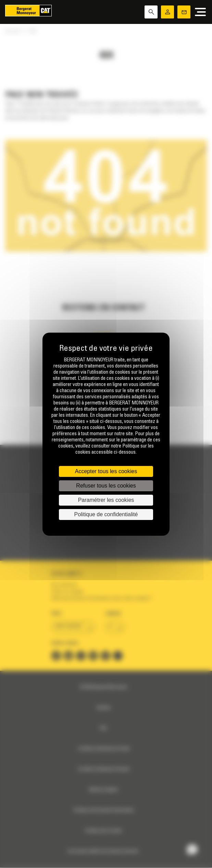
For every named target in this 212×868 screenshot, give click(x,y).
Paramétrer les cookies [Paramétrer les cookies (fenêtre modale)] (106, 500)
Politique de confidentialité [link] (106, 514)
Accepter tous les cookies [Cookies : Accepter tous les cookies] (106, 471)
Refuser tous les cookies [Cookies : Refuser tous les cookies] (106, 486)
